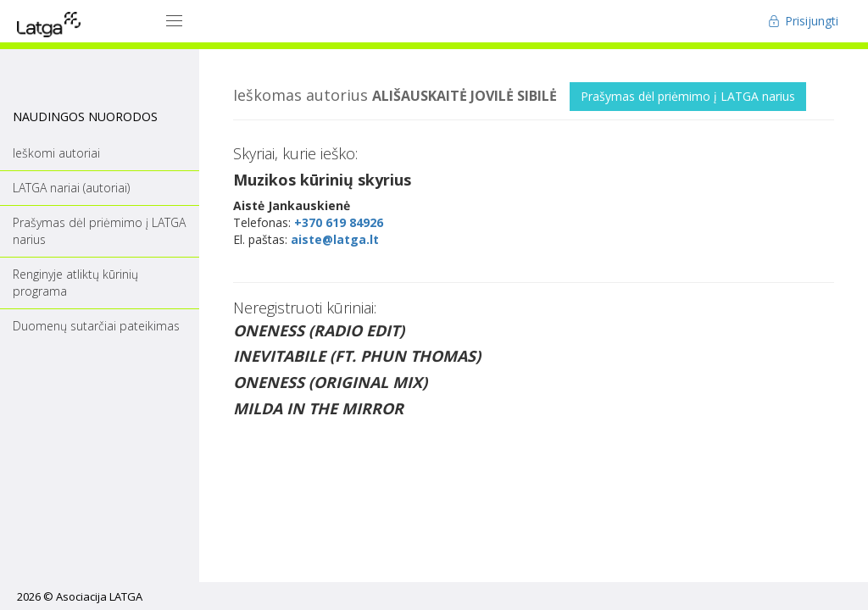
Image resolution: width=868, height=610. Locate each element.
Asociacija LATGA (99, 596)
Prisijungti (803, 21)
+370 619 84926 (339, 222)
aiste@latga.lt (335, 239)
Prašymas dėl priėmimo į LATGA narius (688, 96)
